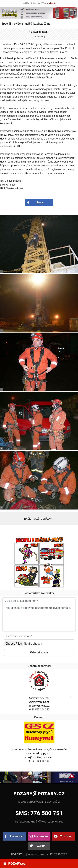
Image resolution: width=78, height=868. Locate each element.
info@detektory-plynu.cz (39, 757)
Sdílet (41, 202)
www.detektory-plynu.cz (39, 753)
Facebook (16, 836)
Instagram (41, 836)
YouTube (66, 836)
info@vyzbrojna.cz (39, 706)
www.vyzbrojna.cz (39, 702)
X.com (41, 846)
